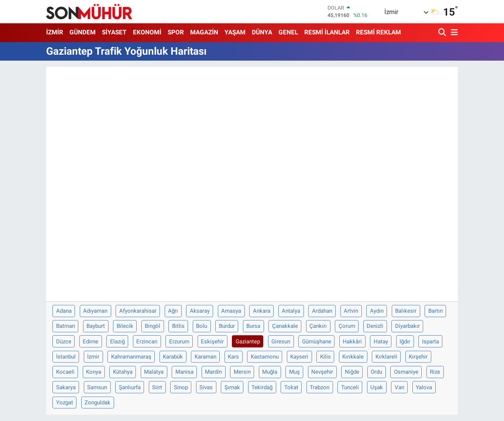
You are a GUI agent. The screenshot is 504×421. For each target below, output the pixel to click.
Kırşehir (418, 357)
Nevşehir (322, 372)
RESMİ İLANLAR (327, 32)
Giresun (281, 342)
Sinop (181, 387)
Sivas (206, 387)
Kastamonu (265, 357)
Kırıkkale (353, 357)
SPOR (176, 32)
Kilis (325, 357)
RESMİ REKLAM (378, 32)
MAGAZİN (204, 32)
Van (400, 387)
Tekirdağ (262, 387)
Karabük (173, 357)
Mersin (242, 372)
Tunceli (350, 387)
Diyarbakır (407, 326)
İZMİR (55, 32)
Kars (233, 357)
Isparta (431, 342)
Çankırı (318, 326)
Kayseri (299, 357)
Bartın (436, 311)
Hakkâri (352, 342)
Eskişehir (212, 342)
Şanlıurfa (130, 387)
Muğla (270, 372)
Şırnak (232, 387)
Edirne (90, 342)
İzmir (93, 357)
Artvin (351, 311)
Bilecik (125, 326)
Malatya (154, 372)
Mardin (213, 372)
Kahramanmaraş (131, 357)
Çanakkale (285, 326)
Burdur (227, 326)
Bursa (253, 326)
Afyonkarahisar (138, 311)
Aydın (377, 311)
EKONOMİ (147, 32)
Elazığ (117, 342)
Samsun (97, 387)
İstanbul (66, 357)
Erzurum (179, 342)
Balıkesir (406, 311)
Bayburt (96, 326)
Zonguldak (97, 403)
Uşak (377, 387)
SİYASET (114, 32)
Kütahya (123, 372)
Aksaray (200, 311)
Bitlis (178, 326)
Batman (66, 326)
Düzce (64, 342)
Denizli (375, 326)
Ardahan (322, 311)
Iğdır (405, 342)
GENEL (288, 32)
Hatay (381, 342)
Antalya (291, 311)
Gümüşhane (317, 342)
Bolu (202, 326)
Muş (294, 372)
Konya (94, 372)
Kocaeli (65, 372)
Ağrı (173, 311)
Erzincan (147, 342)
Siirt (157, 387)
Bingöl (152, 326)
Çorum (347, 326)
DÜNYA (262, 32)
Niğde (352, 372)
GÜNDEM (83, 32)
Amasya (231, 311)
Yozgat (65, 403)
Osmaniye (406, 372)
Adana (64, 311)
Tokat (291, 387)
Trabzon (320, 387)
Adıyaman (95, 311)
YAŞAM (235, 32)
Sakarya (66, 387)
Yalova (424, 387)
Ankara (262, 311)
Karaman (205, 357)
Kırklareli (386, 357)
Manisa (184, 372)
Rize (435, 372)
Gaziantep (248, 342)
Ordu (376, 372)
